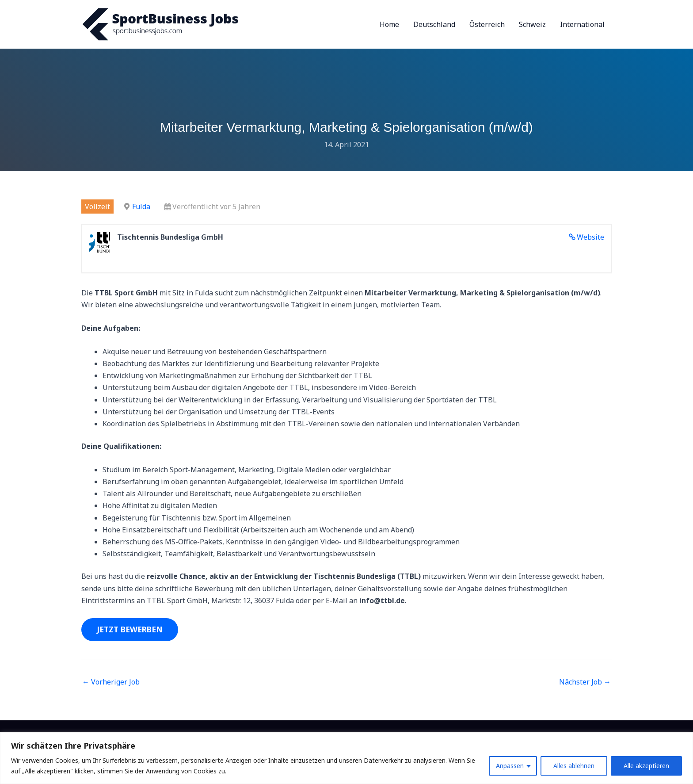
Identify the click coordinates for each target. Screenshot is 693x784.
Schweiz (532, 24)
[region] (346, 758)
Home (389, 24)
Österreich (487, 24)
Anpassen (510, 766)
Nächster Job (585, 682)
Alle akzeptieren (646, 766)
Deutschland (434, 24)
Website (590, 237)
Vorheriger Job (111, 682)
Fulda (141, 207)
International (582, 24)
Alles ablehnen (574, 766)
